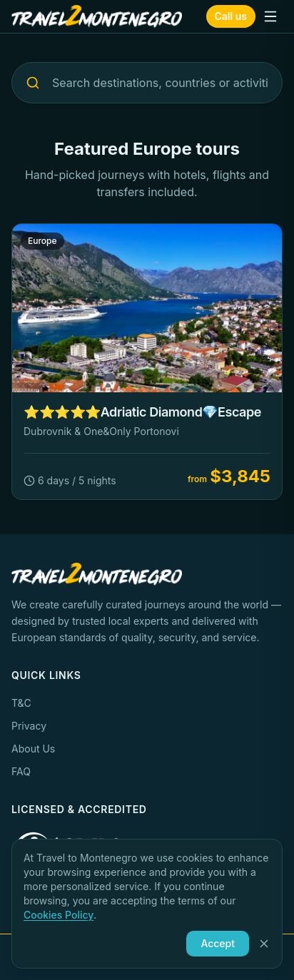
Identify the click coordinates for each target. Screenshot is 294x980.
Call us (231, 16)
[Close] (264, 944)
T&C (21, 703)
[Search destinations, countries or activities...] (147, 83)
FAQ (21, 771)
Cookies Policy (59, 915)
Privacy (29, 726)
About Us (33, 749)
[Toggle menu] (270, 16)
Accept (218, 943)
